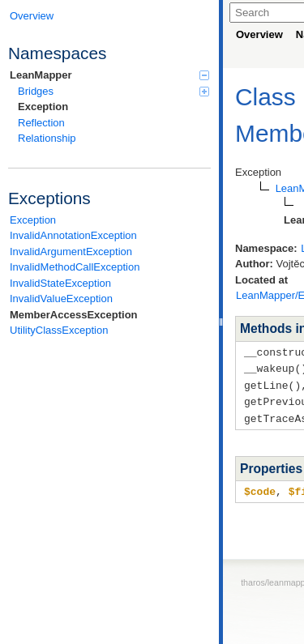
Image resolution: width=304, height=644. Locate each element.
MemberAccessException (74, 315)
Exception (43, 107)
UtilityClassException (59, 330)
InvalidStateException (60, 283)
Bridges (113, 91)
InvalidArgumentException (71, 252)
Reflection (41, 123)
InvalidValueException (61, 299)
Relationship (47, 138)
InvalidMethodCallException (75, 267)
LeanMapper (109, 75)
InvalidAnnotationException (73, 235)
